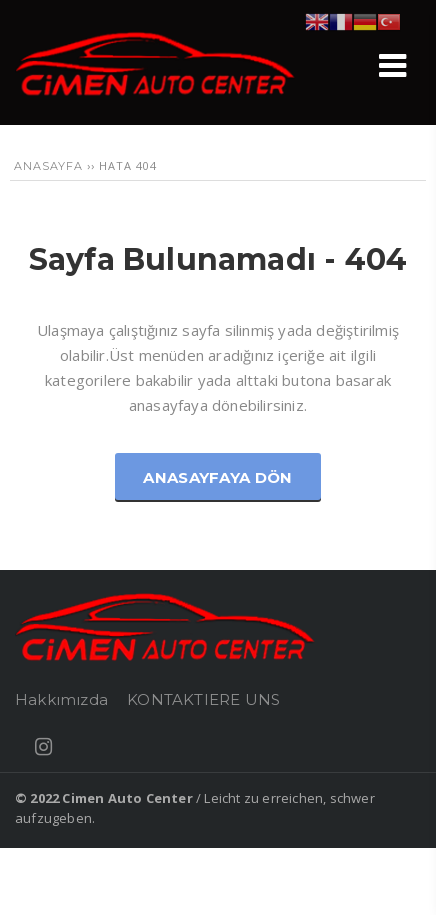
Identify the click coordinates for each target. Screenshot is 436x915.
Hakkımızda (61, 699)
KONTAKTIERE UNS (203, 699)
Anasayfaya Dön (217, 477)
